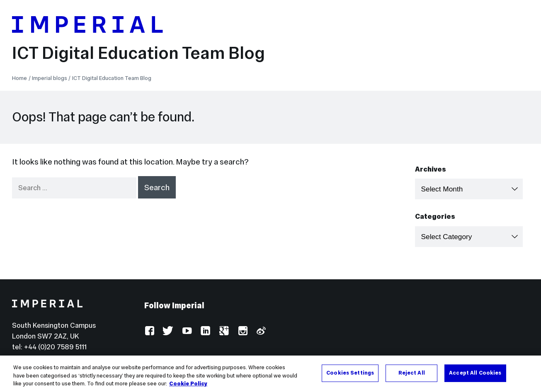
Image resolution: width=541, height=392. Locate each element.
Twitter (168, 331)
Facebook (149, 331)
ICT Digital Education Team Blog (138, 53)
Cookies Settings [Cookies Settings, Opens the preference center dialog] (350, 374)
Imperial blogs (50, 78)
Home (19, 78)
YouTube (187, 331)
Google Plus (224, 331)
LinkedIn (205, 331)
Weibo (261, 331)
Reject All (412, 374)
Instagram (242, 331)
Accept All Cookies (475, 374)
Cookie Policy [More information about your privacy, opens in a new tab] (188, 385)
